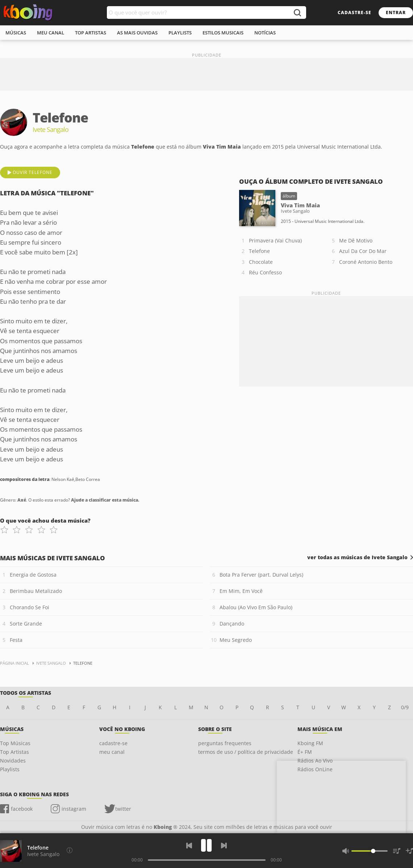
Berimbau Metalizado (36, 591)
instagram (74, 809)
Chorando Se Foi (30, 607)
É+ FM (305, 752)
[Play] (206, 845)
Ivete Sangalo (43, 854)
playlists (180, 33)
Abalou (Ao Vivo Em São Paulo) (256, 607)
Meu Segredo (236, 640)
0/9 (405, 707)
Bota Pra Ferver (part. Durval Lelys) (261, 575)
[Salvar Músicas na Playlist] (409, 851)
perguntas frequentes (225, 743)
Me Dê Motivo (356, 240)
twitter (123, 809)
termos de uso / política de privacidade (246, 752)
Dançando (232, 624)
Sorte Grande (26, 624)
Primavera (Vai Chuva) (275, 240)
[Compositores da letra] (70, 850)
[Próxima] (224, 846)
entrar (396, 13)
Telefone (259, 251)
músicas (16, 33)
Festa (16, 640)
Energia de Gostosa (33, 575)
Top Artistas (14, 752)
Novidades (13, 761)
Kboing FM (310, 743)
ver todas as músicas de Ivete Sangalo (357, 557)
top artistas (91, 33)
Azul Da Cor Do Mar (363, 251)
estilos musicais (223, 33)
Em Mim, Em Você (241, 591)
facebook (22, 809)
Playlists (10, 769)
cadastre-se (354, 13)
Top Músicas (15, 743)
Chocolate (261, 262)
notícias (265, 33)
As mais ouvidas (137, 33)
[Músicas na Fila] (397, 851)
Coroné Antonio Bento (366, 262)
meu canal (51, 33)
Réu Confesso (265, 272)
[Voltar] (189, 846)
